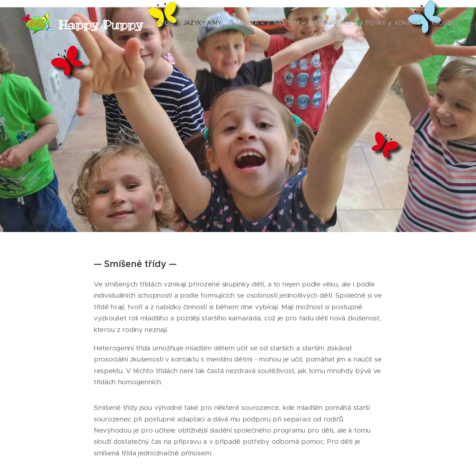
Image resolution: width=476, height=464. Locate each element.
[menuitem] (195, 23)
